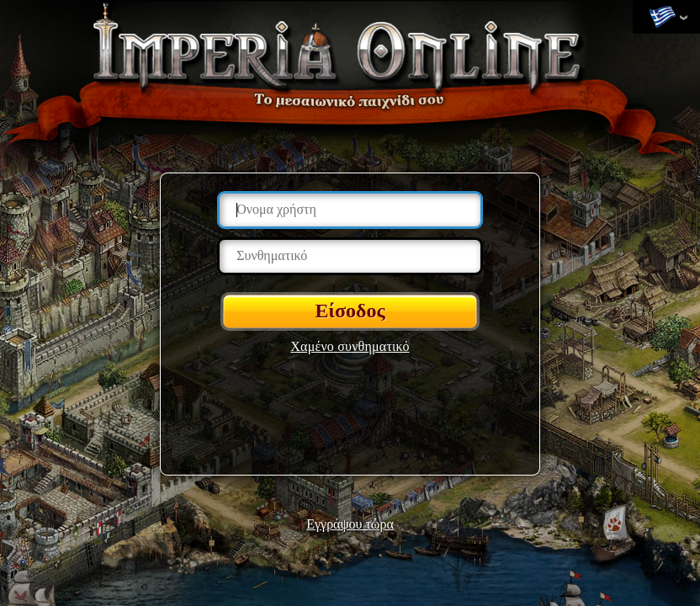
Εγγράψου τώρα (350, 524)
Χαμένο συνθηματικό (350, 346)
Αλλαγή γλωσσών (662, 18)
